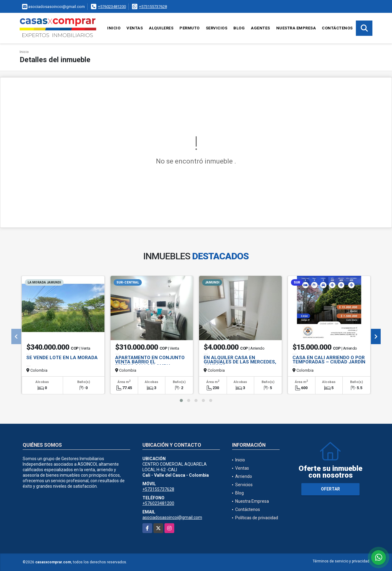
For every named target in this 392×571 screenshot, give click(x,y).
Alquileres (161, 28)
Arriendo (244, 476)
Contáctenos (337, 28)
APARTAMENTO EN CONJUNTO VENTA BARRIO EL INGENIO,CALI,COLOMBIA (150, 362)
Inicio (114, 28)
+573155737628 (153, 7)
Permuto (190, 28)
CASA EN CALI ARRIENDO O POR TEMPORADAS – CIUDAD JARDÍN (329, 360)
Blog (239, 28)
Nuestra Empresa (296, 28)
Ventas (135, 28)
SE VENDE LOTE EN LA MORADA (62, 358)
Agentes (260, 28)
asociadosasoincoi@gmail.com (172, 517)
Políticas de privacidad (257, 518)
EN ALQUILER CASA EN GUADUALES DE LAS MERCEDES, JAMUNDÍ (240, 362)
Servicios (217, 28)
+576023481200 (112, 7)
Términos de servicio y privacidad (341, 561)
